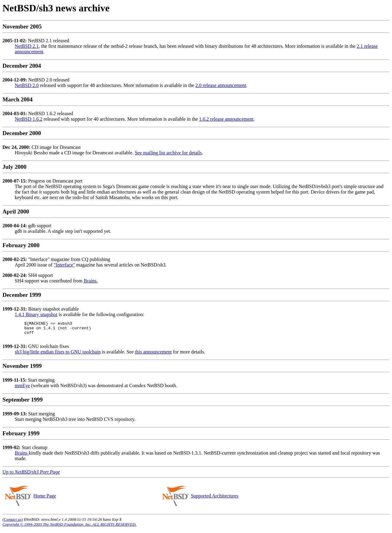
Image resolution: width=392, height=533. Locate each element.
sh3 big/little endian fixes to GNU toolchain (58, 355)
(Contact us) (13, 523)
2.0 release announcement (221, 85)
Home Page (45, 499)
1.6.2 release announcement (226, 119)
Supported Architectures (214, 499)
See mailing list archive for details (168, 153)
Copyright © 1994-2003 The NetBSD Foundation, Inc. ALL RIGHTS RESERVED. (69, 528)
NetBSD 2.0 (27, 85)
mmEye (22, 389)
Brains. (91, 281)
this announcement (153, 355)
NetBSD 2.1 (27, 46)
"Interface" (64, 265)
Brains (22, 457)
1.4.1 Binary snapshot (36, 314)
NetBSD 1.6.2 (28, 119)
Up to (31, 476)
